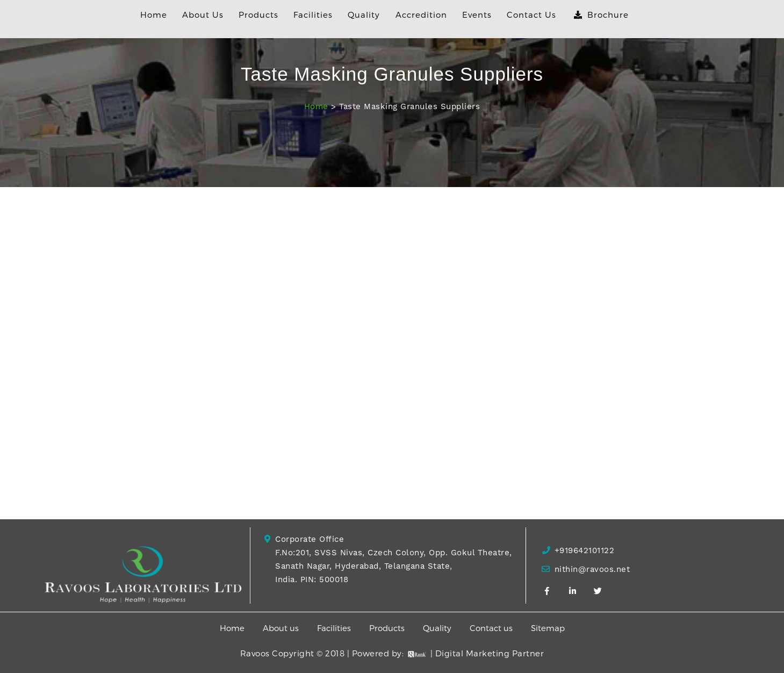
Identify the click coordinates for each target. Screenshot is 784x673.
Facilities (313, 15)
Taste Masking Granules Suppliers (409, 106)
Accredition (421, 15)
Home (154, 15)
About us (282, 628)
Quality (364, 15)
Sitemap (548, 628)
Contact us (492, 628)
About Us (203, 15)
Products (258, 15)
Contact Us (531, 15)
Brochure (601, 15)
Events (477, 15)
